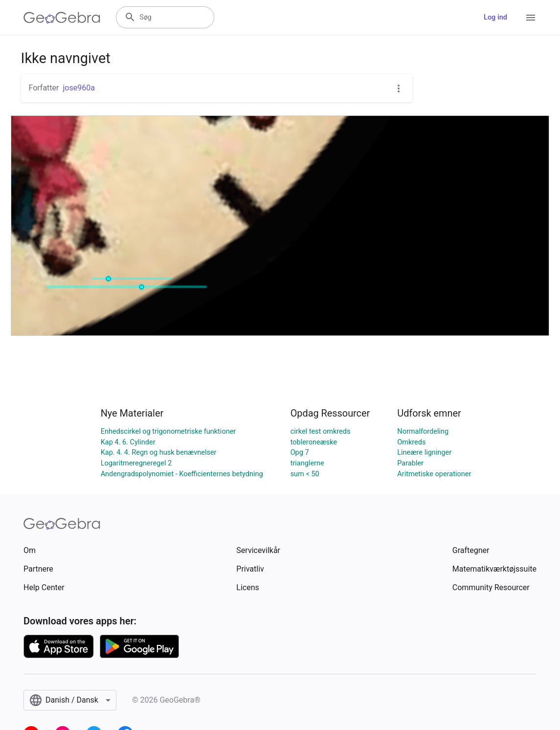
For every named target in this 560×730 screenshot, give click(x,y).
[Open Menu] (531, 18)
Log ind (495, 17)
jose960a (78, 88)
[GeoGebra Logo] (62, 18)
